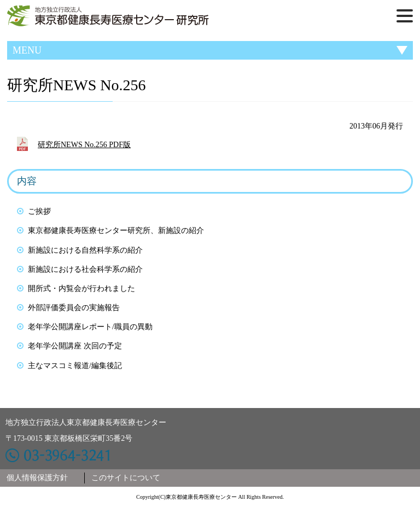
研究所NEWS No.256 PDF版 (84, 145)
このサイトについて (126, 478)
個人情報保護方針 (37, 478)
